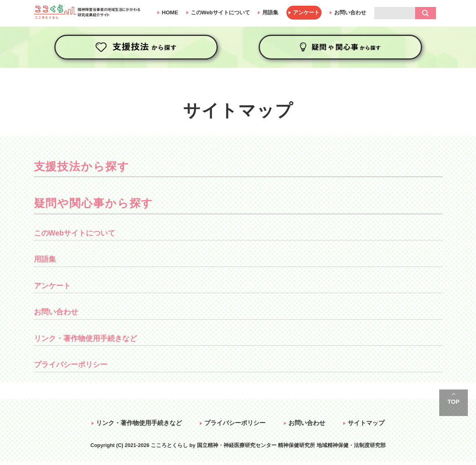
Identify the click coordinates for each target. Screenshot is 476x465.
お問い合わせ (350, 12)
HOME (170, 12)
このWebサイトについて (220, 12)
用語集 (270, 12)
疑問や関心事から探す (340, 47)
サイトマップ (366, 423)
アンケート (306, 12)
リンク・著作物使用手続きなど (85, 338)
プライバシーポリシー (71, 365)
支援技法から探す (136, 47)
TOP (453, 402)
